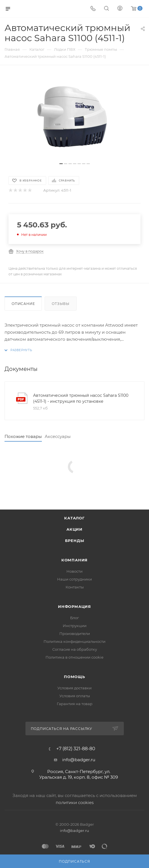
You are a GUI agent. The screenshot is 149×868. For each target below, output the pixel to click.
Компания (74, 560)
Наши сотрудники (74, 579)
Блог (74, 618)
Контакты (75, 587)
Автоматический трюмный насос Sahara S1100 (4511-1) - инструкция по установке (81, 398)
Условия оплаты (75, 696)
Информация (74, 606)
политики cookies (75, 802)
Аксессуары (58, 436)
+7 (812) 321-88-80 (76, 749)
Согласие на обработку (75, 649)
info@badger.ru (79, 760)
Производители (75, 634)
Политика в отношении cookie (74, 657)
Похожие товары (23, 436)
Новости (74, 571)
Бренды (75, 541)
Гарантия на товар (75, 704)
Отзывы (61, 304)
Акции (74, 529)
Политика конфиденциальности (74, 641)
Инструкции (75, 626)
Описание (23, 304)
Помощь (74, 677)
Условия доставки (74, 688)
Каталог (74, 518)
